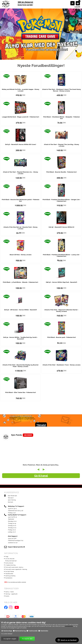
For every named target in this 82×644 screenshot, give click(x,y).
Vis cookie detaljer (7, 634)
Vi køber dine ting (10, 582)
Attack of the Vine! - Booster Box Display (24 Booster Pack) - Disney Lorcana (21, 383)
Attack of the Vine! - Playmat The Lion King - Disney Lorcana (61, 162)
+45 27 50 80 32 (12, 534)
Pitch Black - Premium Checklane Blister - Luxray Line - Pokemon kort (62, 272)
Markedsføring (20, 631)
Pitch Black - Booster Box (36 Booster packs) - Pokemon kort (21, 217)
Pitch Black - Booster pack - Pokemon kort (62, 354)
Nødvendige (8, 631)
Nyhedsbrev (9, 595)
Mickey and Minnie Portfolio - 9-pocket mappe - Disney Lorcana (21, 107)
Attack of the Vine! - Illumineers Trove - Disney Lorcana (61, 382)
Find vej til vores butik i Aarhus (14, 584)
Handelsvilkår (9, 591)
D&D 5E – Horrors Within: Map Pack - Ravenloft (61, 299)
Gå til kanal (41, 493)
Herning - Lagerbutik (11, 611)
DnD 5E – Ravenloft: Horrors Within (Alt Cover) (21, 161)
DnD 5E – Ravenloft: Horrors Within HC (61, 244)
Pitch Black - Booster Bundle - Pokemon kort (61, 189)
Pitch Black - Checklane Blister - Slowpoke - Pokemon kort (61, 135)
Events (7, 613)
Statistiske (44, 631)
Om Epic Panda (10, 588)
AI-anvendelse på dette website (15, 599)
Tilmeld (41, 442)
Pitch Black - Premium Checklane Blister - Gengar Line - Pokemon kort (62, 217)
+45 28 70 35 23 (12, 525)
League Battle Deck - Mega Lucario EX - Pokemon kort (21, 134)
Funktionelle (33, 631)
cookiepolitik (69, 626)
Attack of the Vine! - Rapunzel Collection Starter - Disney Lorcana (61, 328)
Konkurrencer (9, 580)
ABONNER (28, 452)
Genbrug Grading (10, 593)
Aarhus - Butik (10, 609)
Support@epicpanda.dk (16, 564)
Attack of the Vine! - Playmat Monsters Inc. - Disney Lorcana (20, 190)
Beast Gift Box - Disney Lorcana (21, 272)
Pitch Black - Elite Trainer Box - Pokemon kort (21, 409)
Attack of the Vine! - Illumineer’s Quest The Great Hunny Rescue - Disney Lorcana (61, 107)
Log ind (77, 7)
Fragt (7, 574)
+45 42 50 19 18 (12, 555)
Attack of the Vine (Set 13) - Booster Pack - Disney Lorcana (20, 245)
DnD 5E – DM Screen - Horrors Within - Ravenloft (20, 327)
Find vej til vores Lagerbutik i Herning (16, 586)
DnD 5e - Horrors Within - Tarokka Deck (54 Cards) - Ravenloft (20, 355)
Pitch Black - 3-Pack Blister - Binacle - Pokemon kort (20, 299)
